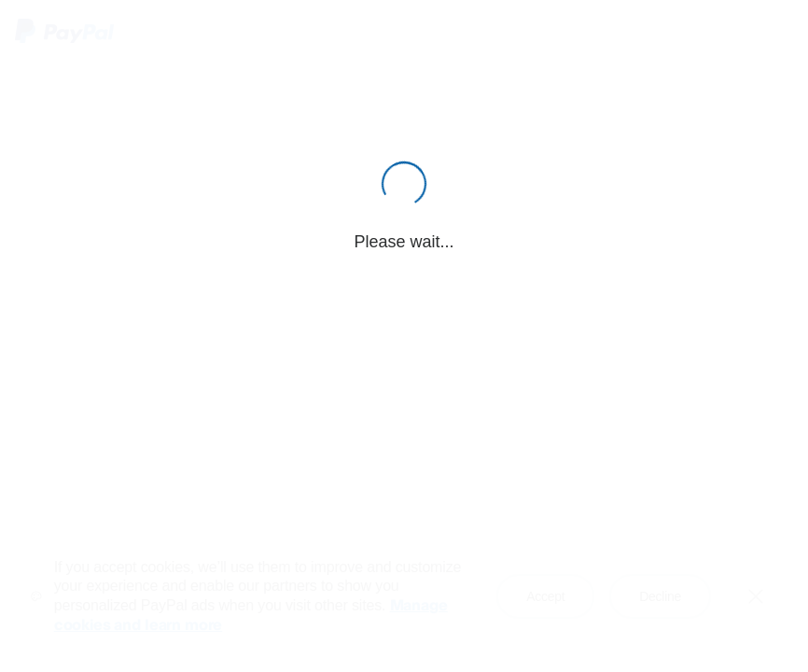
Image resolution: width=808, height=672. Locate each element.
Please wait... (404, 242)
